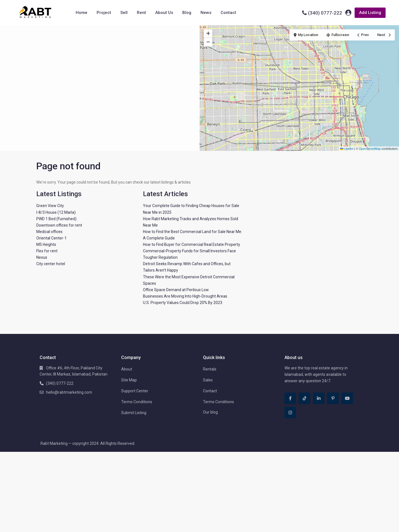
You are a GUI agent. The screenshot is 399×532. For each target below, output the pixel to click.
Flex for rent (47, 251)
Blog (187, 13)
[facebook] (290, 398)
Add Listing (370, 13)
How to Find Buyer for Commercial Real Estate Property (192, 244)
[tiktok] (304, 398)
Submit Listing (134, 413)
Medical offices (49, 232)
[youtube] (347, 398)
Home (82, 13)
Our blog (210, 412)
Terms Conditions (137, 402)
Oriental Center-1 (52, 238)
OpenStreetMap (370, 149)
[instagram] (290, 413)
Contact (228, 13)
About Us (164, 13)
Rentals (210, 369)
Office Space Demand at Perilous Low (176, 290)
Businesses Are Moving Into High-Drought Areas (185, 296)
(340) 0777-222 (325, 13)
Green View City (50, 206)
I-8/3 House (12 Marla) (56, 212)
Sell (124, 13)
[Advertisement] (100, 67)
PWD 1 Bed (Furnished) (56, 219)
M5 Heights (46, 244)
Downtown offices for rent (59, 225)
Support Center (135, 391)
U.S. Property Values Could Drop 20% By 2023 (183, 303)
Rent (141, 13)
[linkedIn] (319, 398)
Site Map (129, 380)
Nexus (42, 257)
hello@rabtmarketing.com (69, 392)
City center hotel (51, 264)
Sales (208, 380)
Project (104, 13)
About (127, 369)
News (206, 13)
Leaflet (347, 149)
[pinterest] (333, 398)
